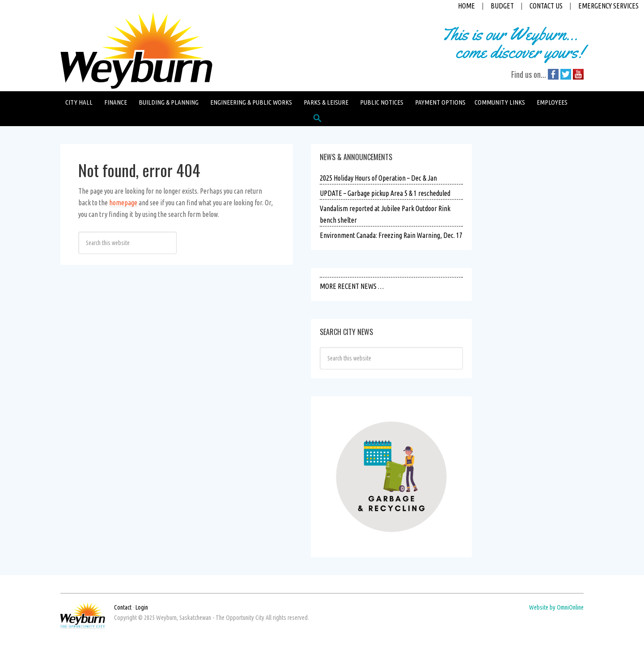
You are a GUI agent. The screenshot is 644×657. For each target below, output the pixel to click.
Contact (123, 607)
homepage (123, 203)
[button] (318, 120)
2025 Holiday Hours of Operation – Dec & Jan (378, 178)
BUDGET (502, 6)
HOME (466, 6)
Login (142, 607)
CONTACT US (546, 6)
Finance (116, 102)
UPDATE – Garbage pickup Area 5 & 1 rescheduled (385, 193)
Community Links (500, 102)
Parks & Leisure (326, 102)
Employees (552, 102)
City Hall (79, 102)
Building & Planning (169, 102)
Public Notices (382, 102)
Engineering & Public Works (251, 102)
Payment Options (440, 102)
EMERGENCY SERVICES (608, 6)
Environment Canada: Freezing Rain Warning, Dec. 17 (391, 235)
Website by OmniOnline (556, 607)
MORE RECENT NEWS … (352, 286)
